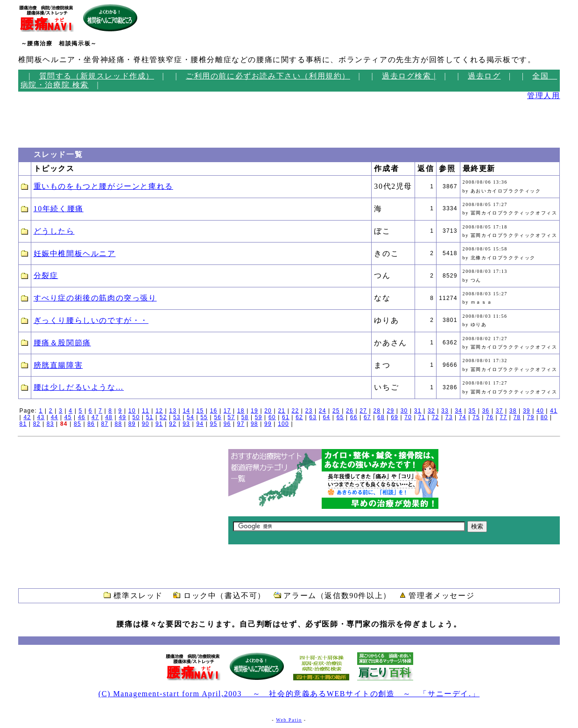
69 (395, 417)
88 (119, 424)
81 (23, 424)
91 (159, 424)
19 (254, 411)
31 (418, 411)
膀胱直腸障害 (58, 365)
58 (245, 417)
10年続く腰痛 (59, 209)
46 (82, 417)
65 (340, 417)
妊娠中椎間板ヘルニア (75, 253)
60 (272, 417)
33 (445, 411)
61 (286, 417)
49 (122, 417)
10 (132, 411)
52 (163, 417)
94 (200, 424)
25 (336, 411)
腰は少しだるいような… (79, 387)
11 (146, 411)
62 (299, 417)
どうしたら (54, 231)
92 (173, 424)
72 (436, 417)
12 (159, 411)
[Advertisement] (46, 121)
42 (27, 417)
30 (404, 411)
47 (95, 417)
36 (486, 411)
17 (227, 411)
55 (204, 417)
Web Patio (289, 720)
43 (41, 417)
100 (283, 424)
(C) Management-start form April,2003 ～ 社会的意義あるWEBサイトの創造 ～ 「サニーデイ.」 (289, 694)
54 (190, 417)
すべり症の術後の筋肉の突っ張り (95, 298)
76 (490, 417)
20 (268, 411)
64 (327, 417)
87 (105, 424)
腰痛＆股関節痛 (62, 343)
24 (323, 411)
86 (91, 424)
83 (50, 424)
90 (146, 424)
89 (132, 424)
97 (241, 424)
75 (476, 417)
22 (296, 411)
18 (241, 411)
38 (513, 411)
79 (531, 417)
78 (517, 417)
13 (173, 411)
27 (363, 411)
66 (354, 417)
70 (408, 417)
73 (449, 417)
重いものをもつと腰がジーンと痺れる (103, 186)
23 (309, 411)
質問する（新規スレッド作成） (97, 76)
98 (254, 424)
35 (472, 411)
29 (391, 411)
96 (227, 424)
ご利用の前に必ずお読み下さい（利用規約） (268, 76)
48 (109, 417)
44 (55, 417)
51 (150, 417)
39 (527, 411)
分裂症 (46, 275)
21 (282, 411)
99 (268, 424)
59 (259, 417)
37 (500, 411)
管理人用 (543, 96)
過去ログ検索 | (409, 76)
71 (422, 417)
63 (313, 417)
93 (186, 424)
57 (232, 417)
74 (463, 417)
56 (218, 417)
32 (431, 411)
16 (214, 411)
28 (377, 411)
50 (136, 417)
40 (540, 411)
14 (186, 411)
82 (37, 424)
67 (367, 417)
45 (68, 417)
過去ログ (484, 76)
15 (200, 411)
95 (214, 424)
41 (554, 411)
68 (381, 417)
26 (350, 411)
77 (503, 417)
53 (177, 417)
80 (544, 417)
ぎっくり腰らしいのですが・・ (91, 320)
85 (78, 424)
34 (458, 411)
